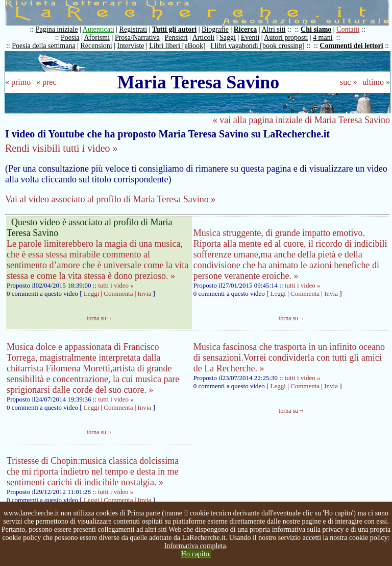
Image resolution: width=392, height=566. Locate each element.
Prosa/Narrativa (137, 38)
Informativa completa (195, 546)
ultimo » (376, 82)
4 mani (323, 38)
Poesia (70, 38)
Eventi (250, 38)
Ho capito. (196, 554)
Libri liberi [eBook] (177, 46)
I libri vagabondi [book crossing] (257, 46)
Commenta (118, 293)
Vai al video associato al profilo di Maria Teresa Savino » (110, 199)
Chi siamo (316, 29)
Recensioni (96, 46)
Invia (145, 293)
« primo (18, 82)
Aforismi (97, 38)
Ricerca (246, 29)
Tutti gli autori (174, 29)
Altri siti (273, 29)
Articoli (204, 38)
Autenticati (99, 29)
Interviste (131, 46)
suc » (348, 82)
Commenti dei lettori (351, 46)
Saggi (228, 38)
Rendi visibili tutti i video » (62, 148)
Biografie (215, 29)
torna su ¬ (99, 318)
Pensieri (176, 38)
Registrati (133, 29)
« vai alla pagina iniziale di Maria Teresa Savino (301, 120)
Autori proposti (286, 38)
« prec (46, 82)
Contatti (348, 29)
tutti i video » (116, 285)
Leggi (91, 293)
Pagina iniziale (57, 29)
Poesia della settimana (43, 46)
